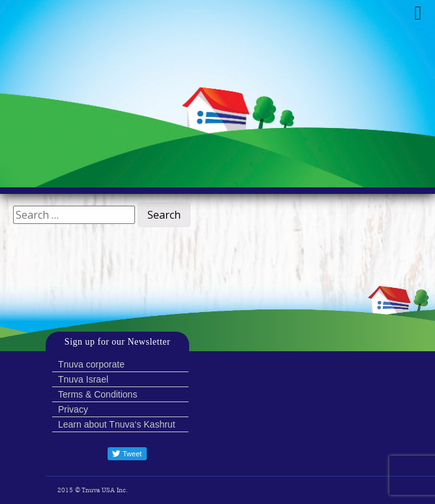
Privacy (73, 409)
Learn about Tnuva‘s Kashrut (117, 424)
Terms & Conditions (97, 394)
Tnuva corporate (91, 364)
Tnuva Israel (83, 379)
